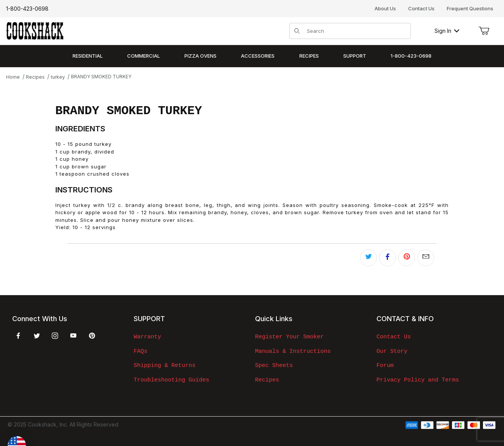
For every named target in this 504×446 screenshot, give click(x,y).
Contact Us (421, 8)
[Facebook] (18, 336)
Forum (385, 365)
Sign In (447, 31)
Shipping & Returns (165, 365)
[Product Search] (356, 31)
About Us (385, 8)
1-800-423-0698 (27, 9)
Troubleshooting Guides (171, 380)
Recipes (267, 380)
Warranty (147, 337)
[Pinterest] (92, 336)
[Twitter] (37, 336)
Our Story (392, 351)
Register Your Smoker (289, 337)
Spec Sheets (274, 365)
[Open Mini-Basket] (484, 31)
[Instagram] (55, 336)
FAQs (141, 351)
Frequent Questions (470, 8)
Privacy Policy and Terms (418, 380)
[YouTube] (73, 336)
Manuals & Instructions (293, 351)
